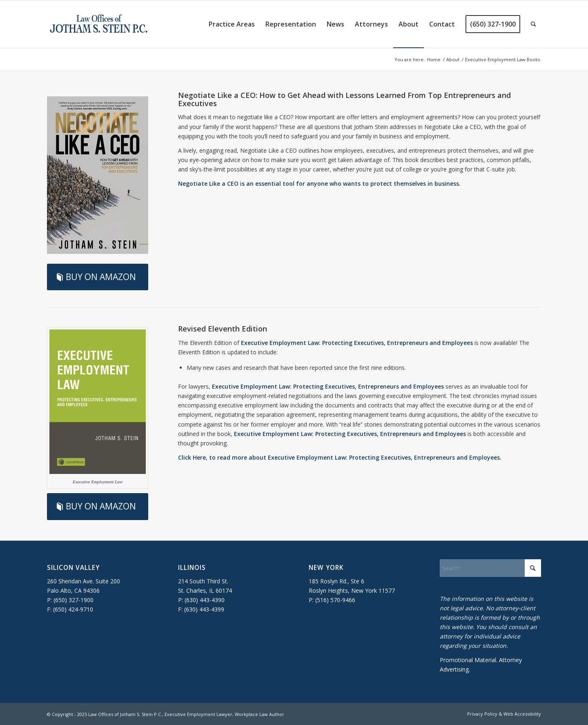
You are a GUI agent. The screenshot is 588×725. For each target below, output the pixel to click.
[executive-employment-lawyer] (99, 24)
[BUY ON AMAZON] (98, 277)
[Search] (533, 24)
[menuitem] (232, 24)
